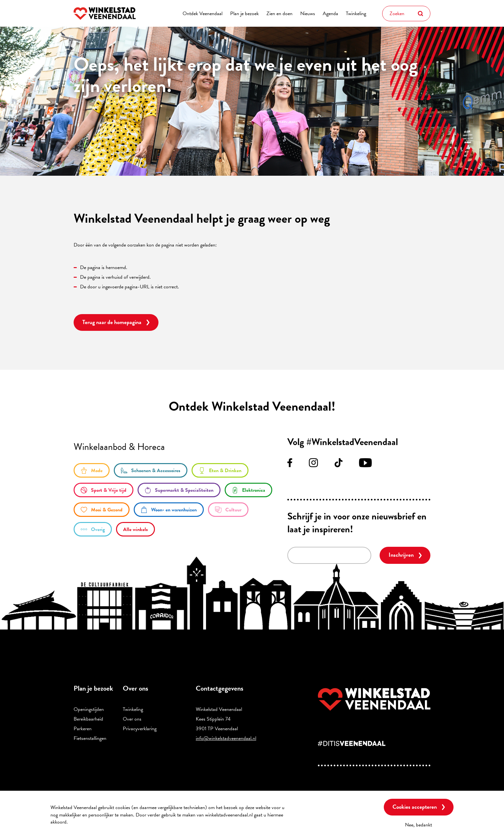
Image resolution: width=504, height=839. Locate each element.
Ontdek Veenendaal (203, 14)
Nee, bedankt (419, 825)
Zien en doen (279, 14)
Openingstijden (89, 709)
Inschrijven (401, 555)
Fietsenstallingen (90, 738)
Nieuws (308, 14)
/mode (92, 470)
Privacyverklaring (140, 729)
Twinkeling (356, 14)
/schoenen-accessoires (151, 470)
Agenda (330, 14)
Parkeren (83, 729)
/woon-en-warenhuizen (169, 510)
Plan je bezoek (244, 14)
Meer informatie (86, 822)
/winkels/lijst (135, 529)
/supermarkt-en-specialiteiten (179, 490)
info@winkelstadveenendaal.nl (226, 738)
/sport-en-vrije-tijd (104, 490)
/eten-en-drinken (220, 470)
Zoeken (420, 14)
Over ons (132, 719)
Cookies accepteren (415, 807)
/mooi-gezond (102, 510)
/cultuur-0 (228, 510)
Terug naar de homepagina (112, 322)
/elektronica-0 (248, 490)
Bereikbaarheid (88, 719)
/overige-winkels (93, 529)
